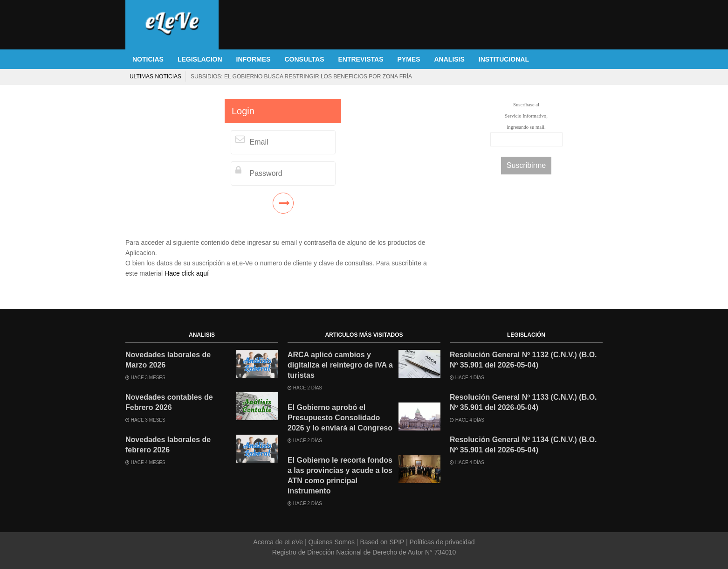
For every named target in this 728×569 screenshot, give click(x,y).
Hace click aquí (187, 273)
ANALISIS (450, 59)
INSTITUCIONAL (504, 59)
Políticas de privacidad (441, 542)
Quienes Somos (332, 542)
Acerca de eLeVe (279, 542)
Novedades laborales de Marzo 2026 (168, 360)
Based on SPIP (382, 542)
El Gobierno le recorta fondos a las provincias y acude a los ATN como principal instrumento (340, 475)
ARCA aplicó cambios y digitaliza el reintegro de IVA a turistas (340, 365)
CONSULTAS (304, 59)
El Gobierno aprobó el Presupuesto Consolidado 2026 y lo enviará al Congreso (340, 418)
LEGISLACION (200, 59)
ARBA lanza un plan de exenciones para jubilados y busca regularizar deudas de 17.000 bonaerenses (381, 76)
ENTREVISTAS (361, 59)
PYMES (409, 59)
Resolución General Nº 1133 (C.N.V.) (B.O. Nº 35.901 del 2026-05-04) (523, 402)
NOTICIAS (148, 59)
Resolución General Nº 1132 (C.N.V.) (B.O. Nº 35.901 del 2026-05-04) (523, 360)
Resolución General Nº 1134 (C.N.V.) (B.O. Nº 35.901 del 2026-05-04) (523, 445)
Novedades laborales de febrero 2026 (168, 445)
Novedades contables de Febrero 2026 (169, 402)
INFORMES (254, 59)
